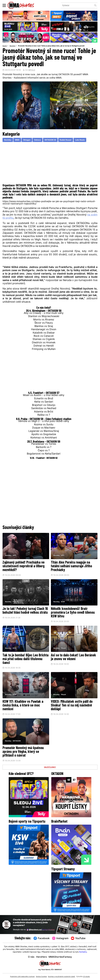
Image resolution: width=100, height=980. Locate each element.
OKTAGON (17, 741)
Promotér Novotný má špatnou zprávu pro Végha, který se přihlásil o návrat (23, 752)
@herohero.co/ (41, 930)
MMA (17, 140)
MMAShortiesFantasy (60, 957)
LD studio (86, 977)
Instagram (60, 938)
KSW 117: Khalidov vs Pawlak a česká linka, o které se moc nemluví (23, 706)
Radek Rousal (66, 140)
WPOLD (32, 70)
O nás (31, 957)
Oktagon (27, 140)
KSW (63, 602)
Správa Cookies (41, 977)
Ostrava (37, 140)
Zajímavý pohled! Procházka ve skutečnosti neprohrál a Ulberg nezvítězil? (23, 566)
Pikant (15, 602)
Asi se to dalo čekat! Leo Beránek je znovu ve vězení (73, 657)
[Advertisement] (50, 164)
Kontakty (83, 952)
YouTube (78, 938)
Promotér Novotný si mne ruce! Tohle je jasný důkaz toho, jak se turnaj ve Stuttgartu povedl (51, 46)
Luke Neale (80, 140)
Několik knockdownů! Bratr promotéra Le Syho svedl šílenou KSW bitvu (73, 613)
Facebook (42, 938)
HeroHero (42, 957)
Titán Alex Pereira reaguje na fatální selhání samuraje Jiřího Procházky (71, 566)
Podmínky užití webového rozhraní (22, 977)
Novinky (12, 46)
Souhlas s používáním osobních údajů (61, 977)
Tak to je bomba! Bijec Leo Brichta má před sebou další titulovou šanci (26, 659)
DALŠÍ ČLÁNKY (50, 767)
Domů (5, 46)
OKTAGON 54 (50, 140)
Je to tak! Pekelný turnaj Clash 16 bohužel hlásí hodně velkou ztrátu (25, 611)
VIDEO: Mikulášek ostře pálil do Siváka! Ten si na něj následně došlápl (72, 706)
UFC (14, 556)
